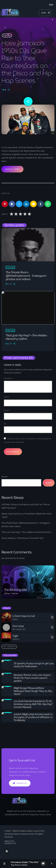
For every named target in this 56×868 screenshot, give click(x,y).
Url (5, 424)
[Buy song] (52, 617)
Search (4, 477)
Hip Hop (7, 35)
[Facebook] (7, 851)
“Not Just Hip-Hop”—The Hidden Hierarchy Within (26, 532)
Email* (7, 410)
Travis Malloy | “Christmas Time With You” (23, 538)
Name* (7, 397)
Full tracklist (9, 647)
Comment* (8, 378)
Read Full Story (12, 169)
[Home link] (20, 13)
